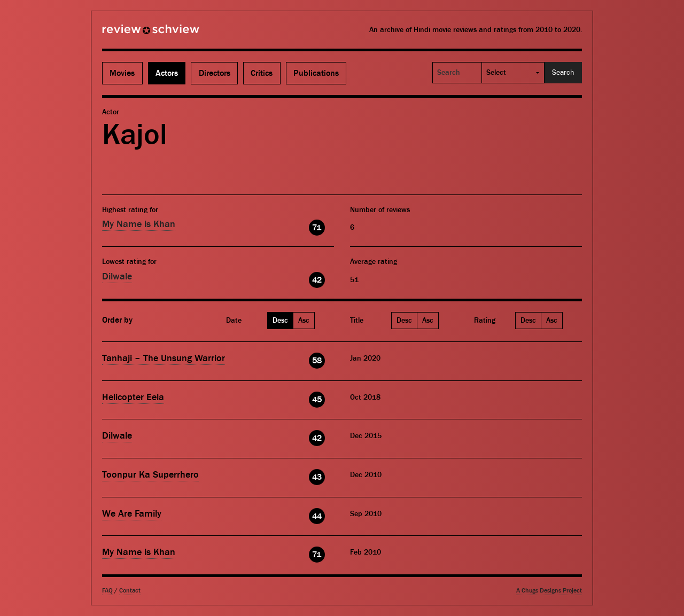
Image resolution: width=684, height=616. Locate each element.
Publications (316, 73)
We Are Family (132, 514)
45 (317, 400)
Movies (122, 73)
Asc (304, 321)
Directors (215, 73)
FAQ (107, 591)
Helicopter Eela (133, 397)
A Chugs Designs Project (549, 591)
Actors (167, 73)
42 (317, 280)
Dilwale (117, 276)
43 (317, 477)
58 (317, 361)
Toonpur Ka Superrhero (150, 475)
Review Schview (133, 34)
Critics (262, 73)
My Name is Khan (139, 224)
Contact (130, 591)
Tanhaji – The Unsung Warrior (164, 358)
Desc (280, 321)
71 (317, 228)
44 (317, 516)
